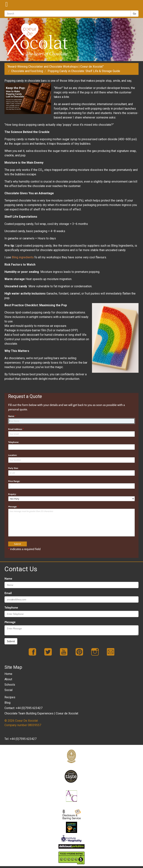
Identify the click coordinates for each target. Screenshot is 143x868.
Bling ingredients (23, 257)
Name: (12, 416)
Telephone (11, 608)
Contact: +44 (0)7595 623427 (23, 708)
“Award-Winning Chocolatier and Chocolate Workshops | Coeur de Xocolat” (55, 67)
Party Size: (13, 468)
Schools (10, 685)
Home (8, 674)
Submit (11, 641)
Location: (13, 455)
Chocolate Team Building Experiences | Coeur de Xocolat (41, 713)
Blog (7, 703)
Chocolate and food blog (27, 71)
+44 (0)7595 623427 (23, 739)
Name (8, 579)
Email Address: (16, 429)
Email (8, 593)
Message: (13, 507)
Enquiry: (12, 494)
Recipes (10, 697)
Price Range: (14, 481)
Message (10, 622)
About (8, 679)
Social (8, 690)
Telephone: (13, 442)
